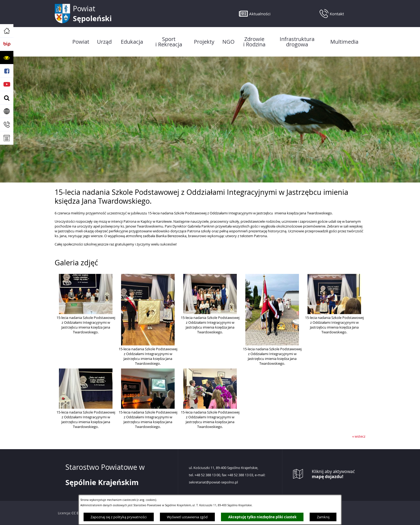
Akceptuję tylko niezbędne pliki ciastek (262, 517)
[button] (7, 58)
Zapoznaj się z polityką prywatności (119, 517)
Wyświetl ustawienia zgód (187, 517)
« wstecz (359, 436)
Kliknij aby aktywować (333, 474)
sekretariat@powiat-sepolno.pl (213, 482)
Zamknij (323, 517)
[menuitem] (81, 42)
